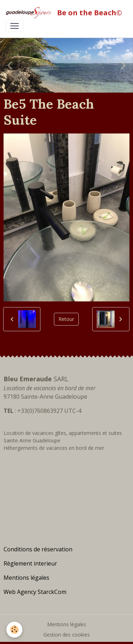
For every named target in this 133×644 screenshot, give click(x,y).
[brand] (64, 13)
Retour (66, 319)
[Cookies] (14, 630)
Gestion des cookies (66, 635)
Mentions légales (67, 624)
